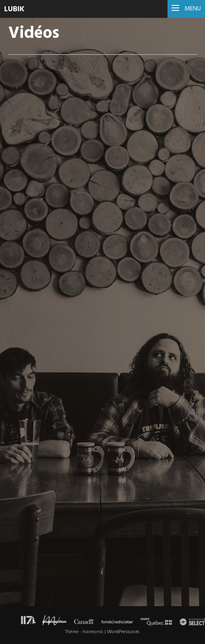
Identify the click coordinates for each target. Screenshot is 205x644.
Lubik (14, 9)
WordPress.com (123, 632)
